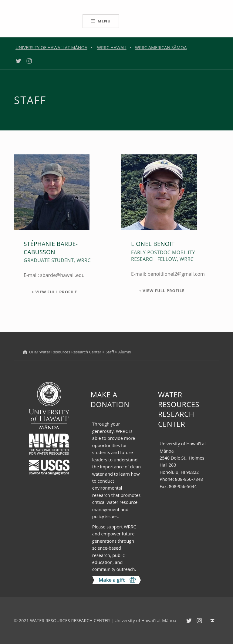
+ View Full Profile (54, 292)
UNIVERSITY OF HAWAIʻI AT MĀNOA (51, 47)
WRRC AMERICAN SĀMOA (161, 47)
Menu (104, 21)
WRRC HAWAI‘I (112, 47)
